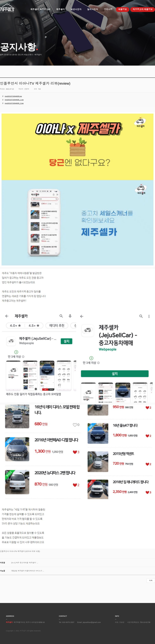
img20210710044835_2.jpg (14, 103)
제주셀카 (7, 8)
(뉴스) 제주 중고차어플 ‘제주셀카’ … (25, 563)
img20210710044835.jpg (13, 96)
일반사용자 (76, 9)
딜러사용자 (93, 9)
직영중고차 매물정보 (143, 9)
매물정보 (123, 9)
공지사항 (108, 9)
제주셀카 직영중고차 (40, 9)
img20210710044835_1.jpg (14, 100)
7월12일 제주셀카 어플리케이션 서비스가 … (28, 571)
